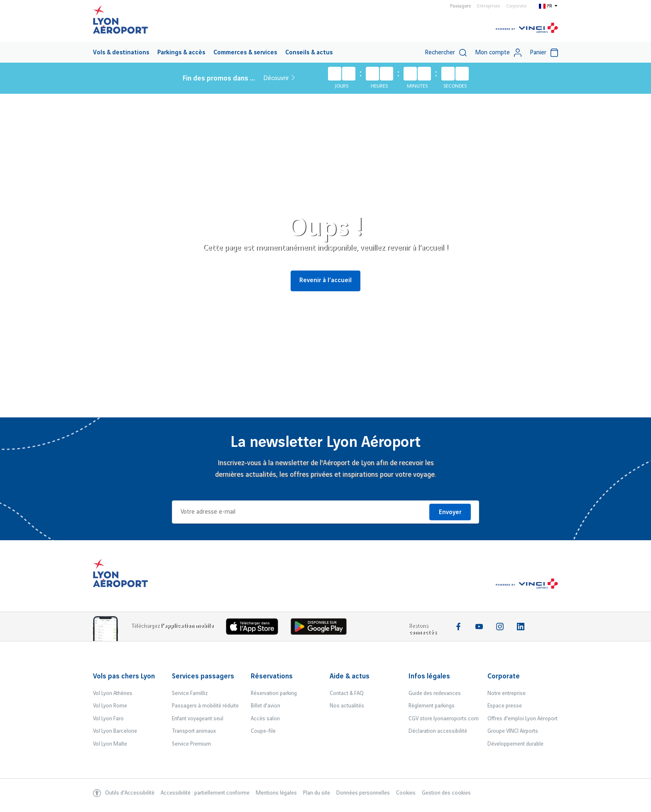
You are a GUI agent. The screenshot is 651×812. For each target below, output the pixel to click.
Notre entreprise (507, 693)
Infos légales (429, 676)
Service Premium (191, 744)
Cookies (406, 793)
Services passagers (203, 676)
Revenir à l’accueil (325, 280)
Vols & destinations (121, 53)
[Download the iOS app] (255, 628)
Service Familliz (190, 693)
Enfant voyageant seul (198, 719)
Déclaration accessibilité (438, 731)
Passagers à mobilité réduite (205, 706)
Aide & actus (350, 676)
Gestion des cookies (446, 793)
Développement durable (515, 744)
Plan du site (317, 793)
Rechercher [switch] (446, 53)
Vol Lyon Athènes (113, 693)
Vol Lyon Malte (110, 744)
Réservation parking (274, 693)
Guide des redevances (435, 693)
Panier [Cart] (544, 53)
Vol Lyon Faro (108, 719)
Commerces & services (245, 53)
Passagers (460, 6)
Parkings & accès (181, 53)
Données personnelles (363, 793)
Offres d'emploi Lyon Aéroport (523, 719)
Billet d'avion (266, 706)
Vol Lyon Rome (110, 706)
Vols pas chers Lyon (124, 676)
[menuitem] (121, 52)
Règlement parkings (432, 706)
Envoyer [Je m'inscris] (450, 512)
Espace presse (505, 706)
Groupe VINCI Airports (513, 731)
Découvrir (279, 78)
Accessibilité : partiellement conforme (205, 793)
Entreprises (488, 6)
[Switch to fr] (548, 6)
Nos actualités (347, 706)
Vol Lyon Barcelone (115, 731)
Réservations (272, 676)
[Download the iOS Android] (322, 628)
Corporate (516, 6)
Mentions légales (276, 793)
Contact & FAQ (347, 693)
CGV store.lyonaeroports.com (444, 719)
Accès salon (265, 719)
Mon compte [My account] (498, 53)
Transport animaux (194, 731)
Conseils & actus (309, 53)
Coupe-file (263, 731)
